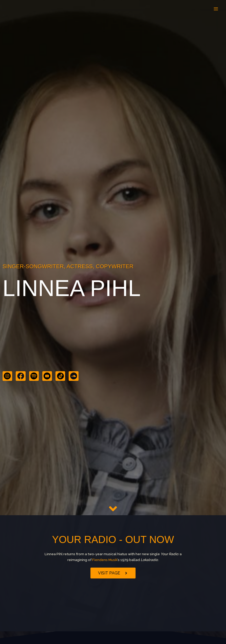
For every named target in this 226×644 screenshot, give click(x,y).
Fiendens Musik (105, 560)
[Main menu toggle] (216, 9)
